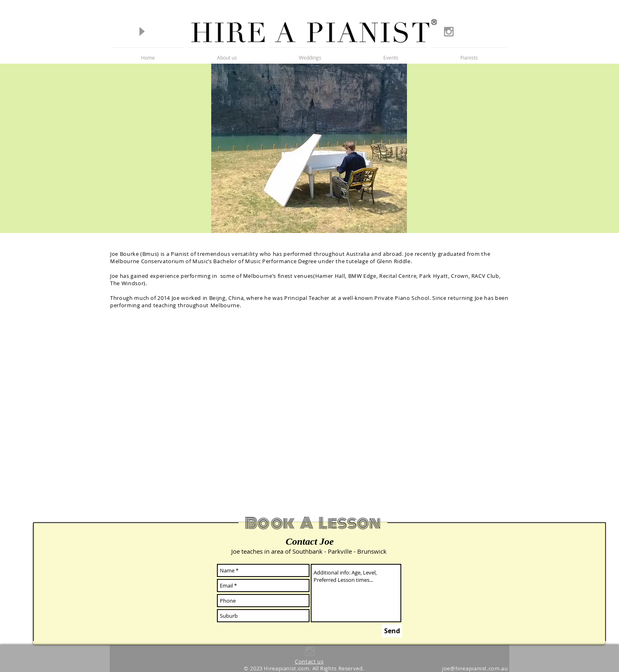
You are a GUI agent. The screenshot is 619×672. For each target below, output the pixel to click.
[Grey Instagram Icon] (449, 32)
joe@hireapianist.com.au (475, 669)
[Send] (392, 631)
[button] (469, 54)
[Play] (141, 31)
